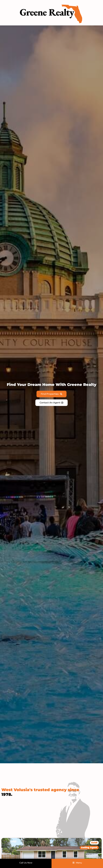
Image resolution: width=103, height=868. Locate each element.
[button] (89, 848)
